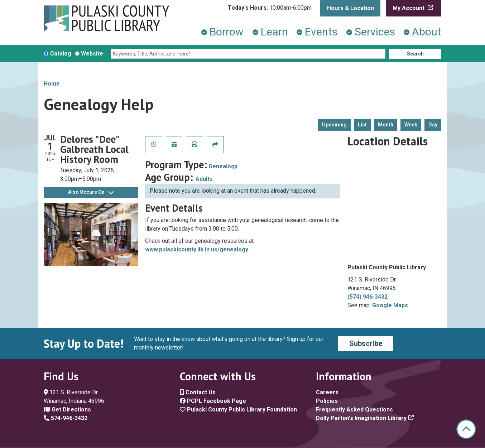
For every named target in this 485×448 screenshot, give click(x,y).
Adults (204, 179)
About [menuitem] (427, 32)
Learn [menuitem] (274, 32)
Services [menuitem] (375, 32)
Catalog (61, 54)
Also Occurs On (91, 192)
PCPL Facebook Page (213, 401)
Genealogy (223, 166)
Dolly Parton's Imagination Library (361, 418)
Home (52, 84)
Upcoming (334, 125)
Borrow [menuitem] (227, 32)
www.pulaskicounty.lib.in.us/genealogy (197, 249)
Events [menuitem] (321, 32)
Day (433, 125)
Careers (327, 392)
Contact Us (198, 392)
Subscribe (366, 343)
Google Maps (390, 305)
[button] (270, 8)
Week (411, 125)
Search (415, 54)
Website (92, 54)
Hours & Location (350, 8)
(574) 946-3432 (368, 297)
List (362, 125)
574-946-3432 (66, 418)
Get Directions (67, 410)
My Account (409, 8)
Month (386, 125)
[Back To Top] (466, 429)
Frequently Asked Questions (354, 410)
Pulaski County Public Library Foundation (238, 410)
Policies (327, 401)
